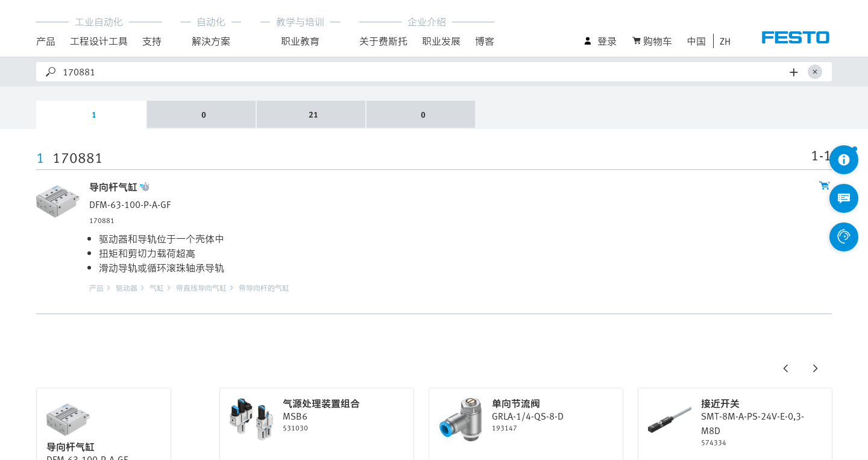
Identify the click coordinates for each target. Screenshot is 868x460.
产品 (46, 41)
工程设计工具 (99, 41)
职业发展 (441, 41)
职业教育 (300, 41)
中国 (696, 41)
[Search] (424, 72)
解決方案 (211, 41)
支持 (152, 41)
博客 (485, 41)
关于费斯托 (383, 41)
